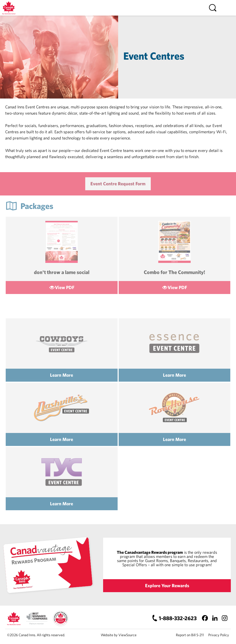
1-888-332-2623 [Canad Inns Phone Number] (178, 618)
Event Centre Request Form (118, 187)
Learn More (62, 375)
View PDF (65, 287)
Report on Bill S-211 (190, 635)
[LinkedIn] (215, 618)
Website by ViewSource (119, 635)
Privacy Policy (219, 635)
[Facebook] (205, 618)
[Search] (213, 8)
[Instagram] (224, 618)
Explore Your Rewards (167, 586)
